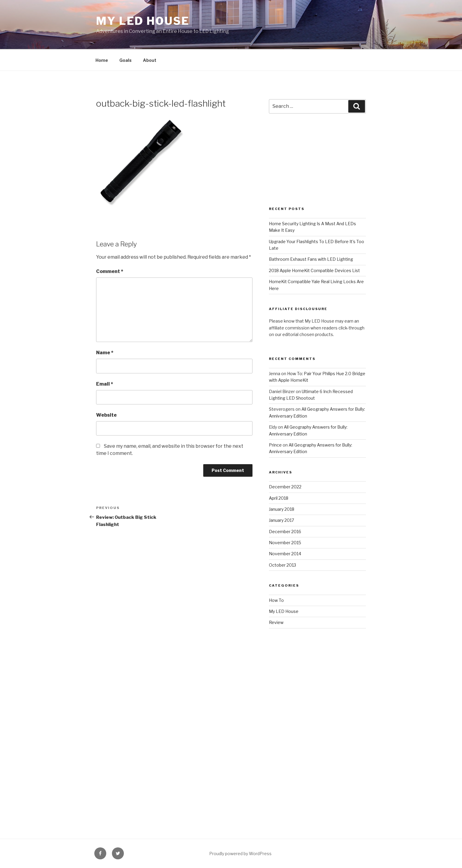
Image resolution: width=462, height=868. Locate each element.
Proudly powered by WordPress (240, 854)
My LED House (143, 21)
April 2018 (279, 498)
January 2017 (281, 520)
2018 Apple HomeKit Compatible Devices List (314, 270)
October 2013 (282, 565)
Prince (275, 445)
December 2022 (285, 487)
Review (276, 622)
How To (276, 600)
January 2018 (282, 509)
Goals (125, 60)
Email (105, 384)
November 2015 (285, 543)
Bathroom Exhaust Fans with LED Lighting (311, 259)
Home (102, 60)
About (150, 60)
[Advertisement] (317, 166)
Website (106, 415)
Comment (110, 271)
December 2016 (285, 532)
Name (105, 353)
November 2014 (285, 554)
